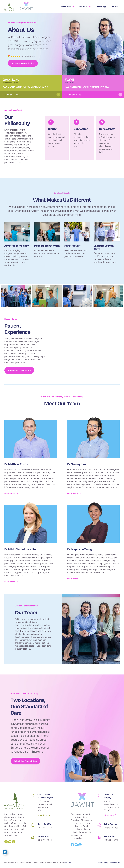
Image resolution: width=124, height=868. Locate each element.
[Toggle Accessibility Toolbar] (5, 852)
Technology (101, 7)
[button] (22, 56)
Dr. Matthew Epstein (17, 464)
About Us (85, 7)
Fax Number (43, 836)
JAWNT (70, 79)
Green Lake (11, 79)
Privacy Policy (103, 863)
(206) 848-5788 (74, 95)
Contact (115, 7)
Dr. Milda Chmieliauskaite (20, 549)
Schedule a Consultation (23, 63)
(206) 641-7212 (12, 95)
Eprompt (68, 862)
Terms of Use (115, 863)
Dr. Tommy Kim (77, 464)
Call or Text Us (44, 824)
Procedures (67, 7)
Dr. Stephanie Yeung (79, 549)
